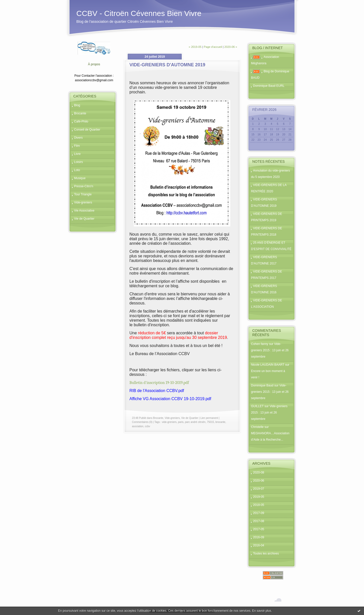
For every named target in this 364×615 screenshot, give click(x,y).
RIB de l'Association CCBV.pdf (157, 391)
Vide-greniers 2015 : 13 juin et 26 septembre (270, 350)
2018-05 (259, 505)
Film (77, 146)
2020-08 (259, 473)
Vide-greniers (83, 202)
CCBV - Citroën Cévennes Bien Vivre (139, 13)
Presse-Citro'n (84, 186)
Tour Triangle (83, 194)
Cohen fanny (260, 344)
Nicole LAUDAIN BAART (268, 365)
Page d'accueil (213, 47)
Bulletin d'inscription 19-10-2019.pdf (159, 383)
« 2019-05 (195, 47)
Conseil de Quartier (87, 130)
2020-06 (259, 481)
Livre (77, 154)
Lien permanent (209, 418)
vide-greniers (169, 422)
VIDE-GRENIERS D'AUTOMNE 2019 (167, 65)
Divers (78, 138)
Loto (77, 170)
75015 (211, 422)
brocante (220, 422)
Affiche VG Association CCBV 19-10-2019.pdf (170, 399)
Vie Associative (84, 211)
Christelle (257, 427)
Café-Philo (81, 121)
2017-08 (259, 521)
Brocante (80, 113)
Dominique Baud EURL (269, 86)
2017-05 (259, 529)
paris (181, 422)
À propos (94, 64)
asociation (138, 426)
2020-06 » (231, 47)
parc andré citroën (195, 422)
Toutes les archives (266, 553)
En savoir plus (261, 611)
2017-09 (259, 513)
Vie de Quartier (84, 219)
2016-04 (259, 545)
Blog (77, 105)
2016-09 (259, 537)
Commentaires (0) (142, 422)
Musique (80, 178)
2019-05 (259, 497)
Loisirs (78, 162)
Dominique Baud (262, 385)
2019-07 (259, 489)
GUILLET (257, 406)
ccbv (147, 426)
